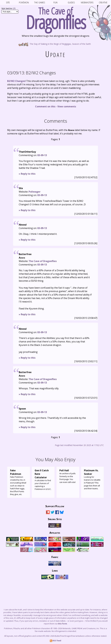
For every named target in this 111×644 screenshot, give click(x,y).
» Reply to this (27, 174)
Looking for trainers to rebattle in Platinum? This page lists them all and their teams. (92, 479)
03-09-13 (42, 155)
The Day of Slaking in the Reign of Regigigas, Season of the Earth (56, 44)
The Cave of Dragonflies (43, 261)
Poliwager (35, 192)
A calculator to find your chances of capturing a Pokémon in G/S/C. (43, 480)
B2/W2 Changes (32, 73)
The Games (40, 3)
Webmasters (87, 3)
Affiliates (55, 533)
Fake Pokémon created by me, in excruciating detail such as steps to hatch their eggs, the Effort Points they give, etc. (19, 482)
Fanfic (55, 557)
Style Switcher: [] (8, 8)
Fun (55, 3)
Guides (71, 3)
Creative (103, 3)
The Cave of (55, 17)
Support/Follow (55, 506)
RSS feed (55, 641)
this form (62, 624)
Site (8, 3)
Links (55, 571)
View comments (67, 106)
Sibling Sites (55, 519)
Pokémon (24, 3)
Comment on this (45, 106)
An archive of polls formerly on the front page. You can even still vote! (68, 476)
